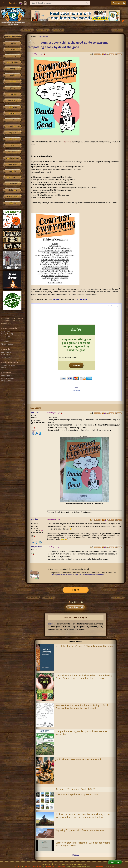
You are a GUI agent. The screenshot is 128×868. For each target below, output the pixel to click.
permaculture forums (13, 37)
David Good (76, 390)
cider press (13, 165)
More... (76, 855)
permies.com (13, 184)
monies (13, 75)
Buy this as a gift (114, 306)
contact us (18, 866)
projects (13, 171)
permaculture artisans (13, 126)
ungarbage (13, 94)
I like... (34, 431)
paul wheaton (100, 866)
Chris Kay (35, 413)
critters (13, 50)
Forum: (33, 37)
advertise (27, 866)
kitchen (13, 82)
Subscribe (13, 3)
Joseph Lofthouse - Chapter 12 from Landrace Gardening (85, 646)
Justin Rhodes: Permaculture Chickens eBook (78, 759)
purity (13, 88)
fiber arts (13, 113)
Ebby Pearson (37, 547)
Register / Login (119, 3)
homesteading (13, 62)
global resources (13, 158)
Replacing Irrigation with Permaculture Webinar (80, 830)
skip (13, 146)
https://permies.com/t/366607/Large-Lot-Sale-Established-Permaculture (77, 575)
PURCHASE (76, 365)
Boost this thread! (76, 607)
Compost (67, 142)
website (56, 299)
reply (76, 590)
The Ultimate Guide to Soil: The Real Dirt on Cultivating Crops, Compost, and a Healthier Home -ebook (84, 677)
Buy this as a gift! (76, 602)
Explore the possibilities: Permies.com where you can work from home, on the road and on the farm (83, 816)
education (13, 139)
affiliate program (37, 866)
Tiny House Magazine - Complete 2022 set (77, 794)
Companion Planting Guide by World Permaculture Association (81, 733)
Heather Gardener (35, 520)
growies (13, 43)
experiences (13, 152)
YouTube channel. (81, 299)
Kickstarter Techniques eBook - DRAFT (75, 789)
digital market (13, 177)
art (13, 120)
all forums (13, 203)
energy (13, 69)
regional (13, 133)
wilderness (13, 107)
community (13, 101)
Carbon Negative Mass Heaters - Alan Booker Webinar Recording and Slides (83, 844)
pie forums (13, 190)
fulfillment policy (50, 866)
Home (5, 3)
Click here (52, 624)
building (13, 56)
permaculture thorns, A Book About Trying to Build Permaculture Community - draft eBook (82, 707)
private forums (13, 197)
